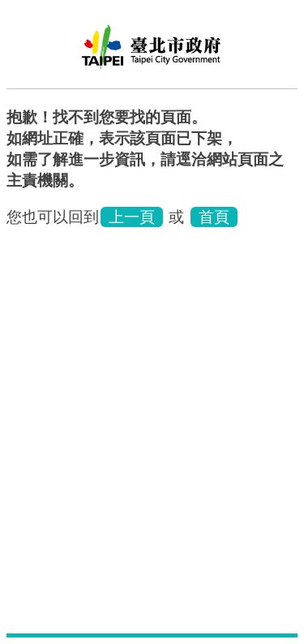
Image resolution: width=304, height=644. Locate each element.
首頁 (214, 217)
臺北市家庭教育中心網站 (152, 53)
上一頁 (132, 217)
